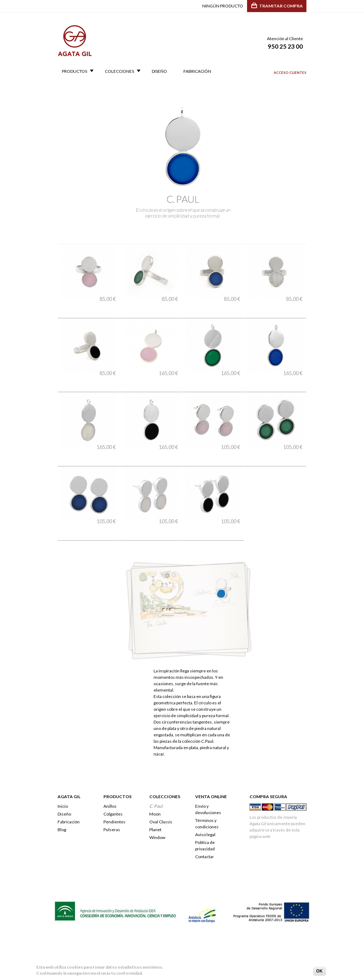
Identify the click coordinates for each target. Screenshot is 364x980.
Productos (76, 71)
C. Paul (156, 768)
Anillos (110, 768)
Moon (155, 776)
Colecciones (121, 71)
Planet (155, 792)
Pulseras (112, 792)
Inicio (63, 768)
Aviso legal (205, 797)
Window (157, 800)
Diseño (159, 71)
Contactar (205, 819)
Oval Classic (161, 784)
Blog (62, 792)
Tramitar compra (281, 6)
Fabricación (197, 71)
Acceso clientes (290, 73)
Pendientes (114, 784)
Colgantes (113, 776)
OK (320, 972)
